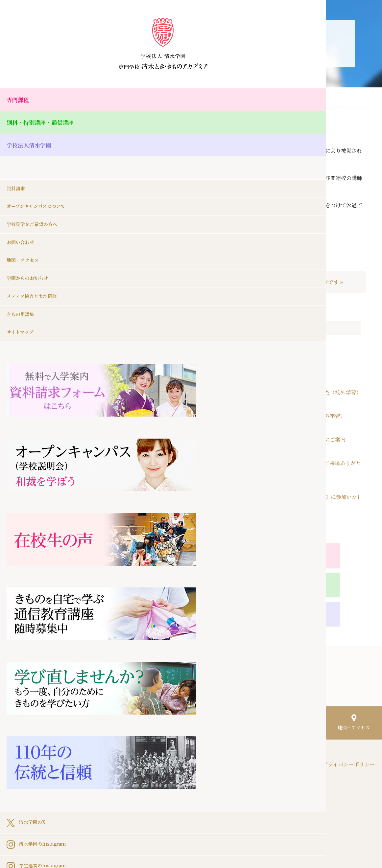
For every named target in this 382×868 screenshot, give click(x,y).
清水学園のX (28, 550)
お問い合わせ (22, 232)
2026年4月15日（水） (305, 497)
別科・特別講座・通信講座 (46, 124)
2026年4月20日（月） (304, 463)
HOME (120, 722)
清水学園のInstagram (41, 572)
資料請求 (17, 176)
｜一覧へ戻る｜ (240, 282)
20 (175, 434)
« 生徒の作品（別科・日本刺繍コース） (159, 282)
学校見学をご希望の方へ (36, 213)
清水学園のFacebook (40, 615)
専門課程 (20, 100)
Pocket (197, 620)
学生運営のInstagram (41, 594)
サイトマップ (22, 325)
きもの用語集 (22, 307)
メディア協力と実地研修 (35, 288)
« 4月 (141, 473)
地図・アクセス (25, 251)
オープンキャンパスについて (40, 194)
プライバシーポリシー (348, 722)
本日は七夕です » (322, 282)
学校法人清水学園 (33, 147)
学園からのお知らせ (30, 269)
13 (175, 421)
